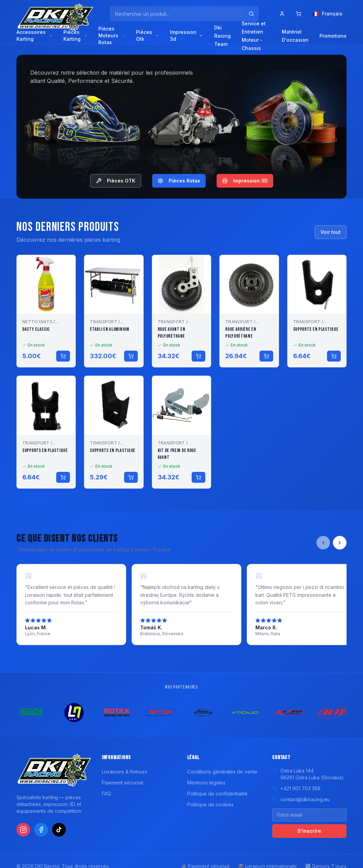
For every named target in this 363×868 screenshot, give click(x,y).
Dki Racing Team (222, 36)
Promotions (333, 36)
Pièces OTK (116, 181)
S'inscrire (309, 831)
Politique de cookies (210, 804)
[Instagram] (23, 830)
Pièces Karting (75, 35)
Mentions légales (206, 783)
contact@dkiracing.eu (301, 799)
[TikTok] (59, 830)
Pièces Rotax (179, 181)
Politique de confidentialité (217, 794)
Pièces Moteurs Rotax (112, 35)
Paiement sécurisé (123, 783)
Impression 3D (245, 181)
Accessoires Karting (34, 35)
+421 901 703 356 (296, 788)
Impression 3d (187, 35)
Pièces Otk (148, 35)
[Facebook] (41, 830)
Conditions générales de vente (222, 772)
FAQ (106, 794)
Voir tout (331, 232)
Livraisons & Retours (125, 772)
